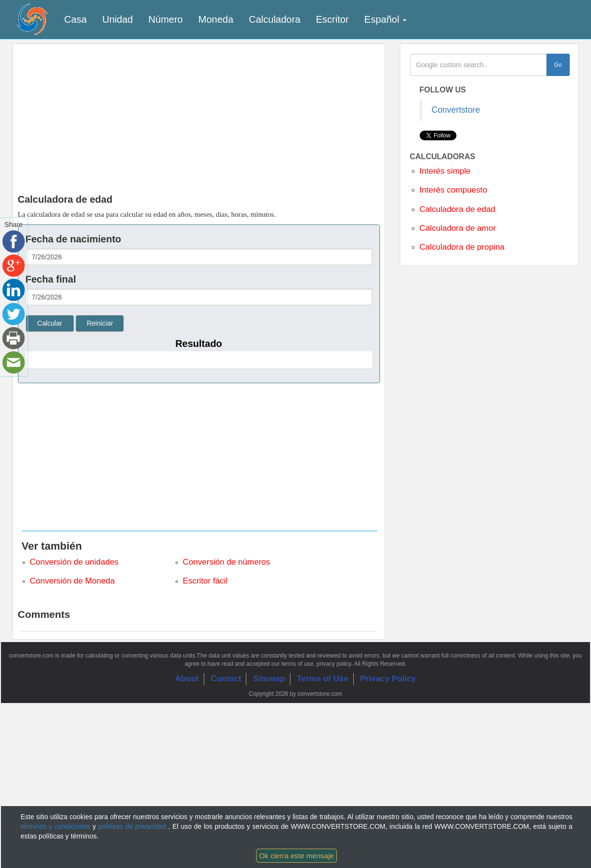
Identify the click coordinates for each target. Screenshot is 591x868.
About (187, 679)
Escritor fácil (205, 581)
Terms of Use (322, 679)
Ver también (52, 546)
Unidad (117, 19)
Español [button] (386, 19)
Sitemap (269, 679)
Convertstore (456, 110)
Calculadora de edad (458, 209)
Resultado (199, 344)
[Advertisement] (296, 117)
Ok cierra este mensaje (296, 856)
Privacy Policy (388, 679)
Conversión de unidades (74, 562)
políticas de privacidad (133, 826)
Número (166, 19)
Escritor (333, 19)
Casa (76, 19)
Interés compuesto (454, 190)
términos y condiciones (57, 826)
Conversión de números (227, 562)
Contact (226, 679)
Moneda (216, 19)
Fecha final (51, 279)
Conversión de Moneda (73, 581)
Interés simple (445, 171)
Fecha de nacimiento (74, 239)
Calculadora (275, 19)
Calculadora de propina (462, 247)
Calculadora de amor (458, 228)
